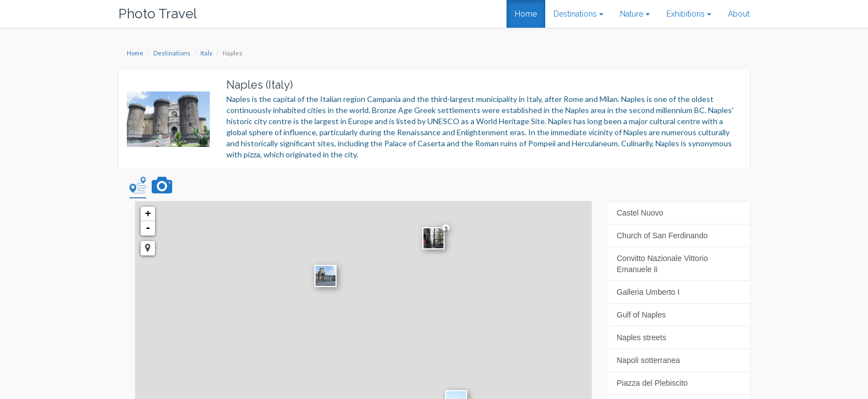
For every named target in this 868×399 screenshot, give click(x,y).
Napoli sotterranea (648, 360)
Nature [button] (635, 14)
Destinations (172, 53)
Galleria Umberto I (648, 292)
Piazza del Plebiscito (652, 383)
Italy (206, 53)
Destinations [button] (578, 14)
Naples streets (641, 337)
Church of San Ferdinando (662, 236)
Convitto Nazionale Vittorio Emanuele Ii (662, 264)
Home (526, 14)
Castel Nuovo (640, 213)
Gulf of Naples (641, 315)
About (739, 14)
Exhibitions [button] (689, 14)
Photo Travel (158, 14)
